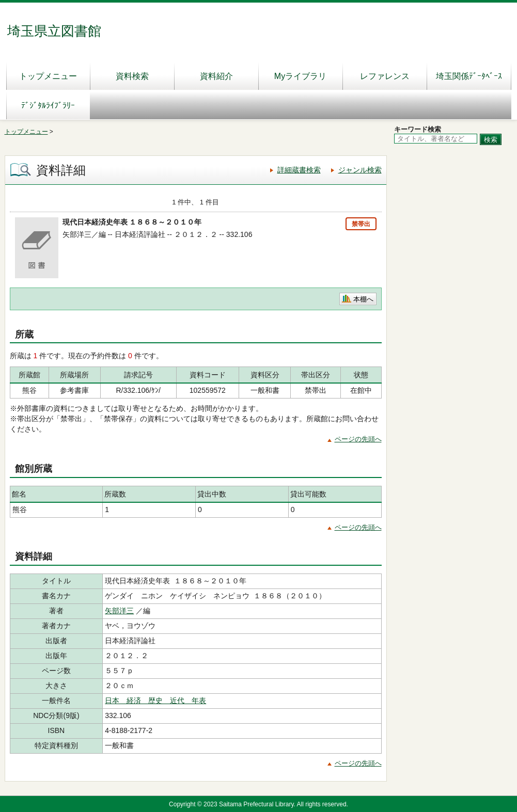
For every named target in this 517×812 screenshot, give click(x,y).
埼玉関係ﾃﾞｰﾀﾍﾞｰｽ (469, 76)
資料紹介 (216, 76)
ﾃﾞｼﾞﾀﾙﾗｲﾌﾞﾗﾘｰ (48, 106)
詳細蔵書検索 (299, 170)
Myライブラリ (300, 76)
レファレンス (385, 76)
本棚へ (363, 299)
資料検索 (132, 76)
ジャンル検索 (360, 170)
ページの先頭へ (358, 439)
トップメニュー (48, 76)
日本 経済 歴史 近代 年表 (155, 700)
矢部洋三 (119, 611)
